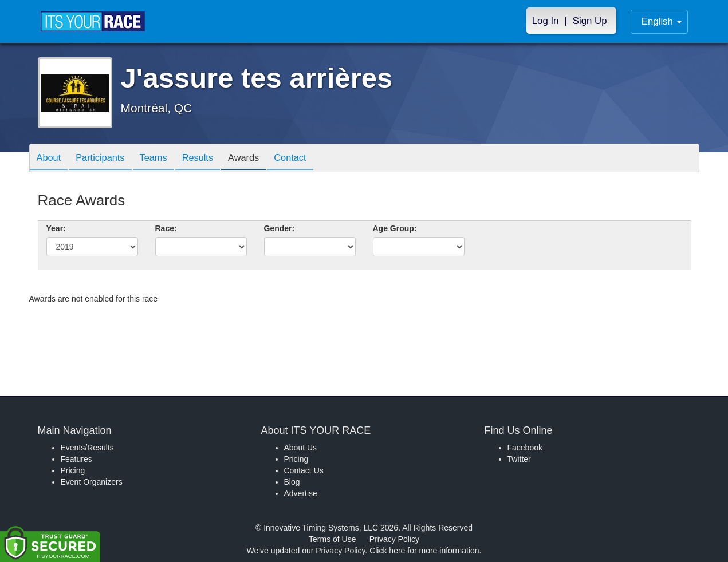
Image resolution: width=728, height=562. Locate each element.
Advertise (301, 493)
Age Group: (395, 228)
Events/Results (87, 448)
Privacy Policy (394, 539)
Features (76, 459)
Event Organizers (92, 482)
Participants (107, 159)
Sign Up (590, 21)
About (51, 159)
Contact (314, 159)
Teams (164, 159)
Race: (166, 228)
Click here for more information (424, 551)
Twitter (519, 459)
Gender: (280, 228)
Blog (292, 482)
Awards (263, 159)
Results (213, 159)
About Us (301, 448)
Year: (56, 228)
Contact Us (304, 470)
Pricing (73, 470)
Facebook (525, 448)
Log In (546, 21)
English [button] (662, 21)
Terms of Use (332, 539)
